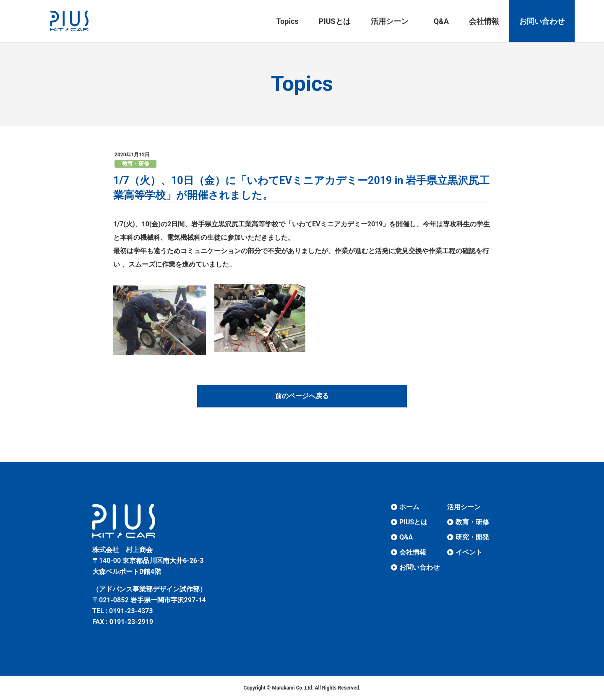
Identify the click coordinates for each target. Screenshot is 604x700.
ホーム (409, 507)
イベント (469, 552)
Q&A (406, 537)
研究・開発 (472, 537)
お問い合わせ (419, 567)
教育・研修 (136, 164)
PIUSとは (413, 522)
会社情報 (413, 552)
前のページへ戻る (302, 396)
